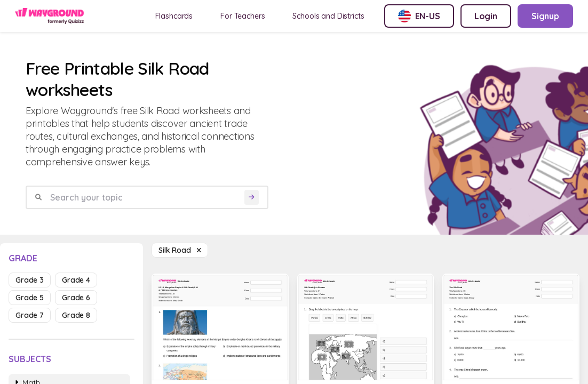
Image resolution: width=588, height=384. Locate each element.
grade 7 (30, 315)
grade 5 (30, 298)
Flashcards (174, 16)
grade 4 (76, 280)
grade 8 (76, 315)
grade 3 (30, 280)
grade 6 (76, 298)
